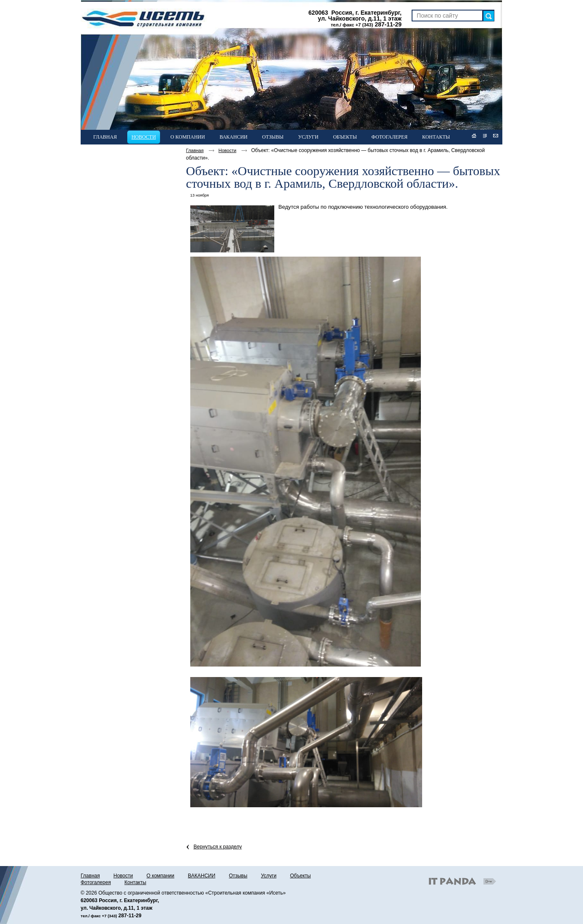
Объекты (300, 876)
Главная (195, 150)
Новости (144, 137)
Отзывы (238, 876)
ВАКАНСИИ (201, 876)
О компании (160, 876)
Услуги (269, 876)
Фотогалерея (96, 882)
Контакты (135, 882)
